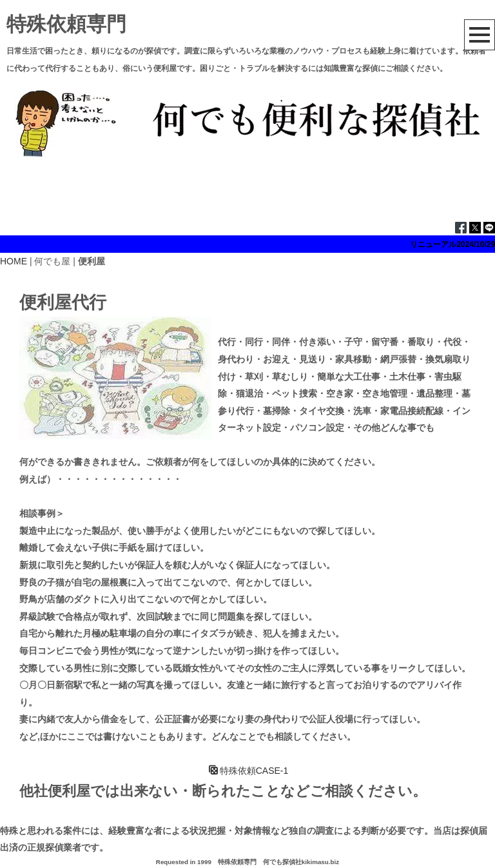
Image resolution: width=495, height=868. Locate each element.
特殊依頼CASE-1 (249, 771)
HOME (14, 261)
